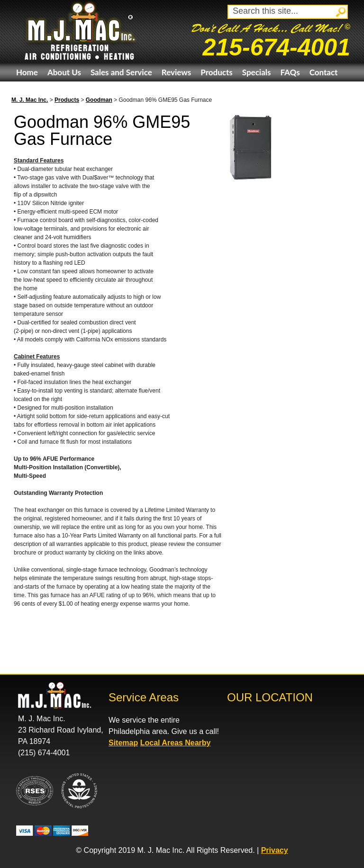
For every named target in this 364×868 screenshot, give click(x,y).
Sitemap (123, 743)
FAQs (290, 72)
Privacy (275, 850)
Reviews (176, 72)
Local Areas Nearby (176, 743)
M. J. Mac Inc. (30, 100)
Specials (257, 72)
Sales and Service (121, 72)
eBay (25, 91)
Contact (324, 72)
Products (216, 72)
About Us (64, 72)
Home (27, 72)
